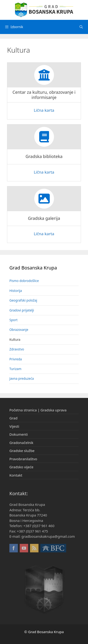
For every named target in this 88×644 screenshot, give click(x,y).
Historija (16, 291)
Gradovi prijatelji (22, 310)
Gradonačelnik (21, 443)
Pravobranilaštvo (23, 459)
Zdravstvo (17, 349)
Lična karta (44, 110)
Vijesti (14, 426)
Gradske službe (22, 451)
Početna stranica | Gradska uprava (38, 410)
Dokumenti (19, 434)
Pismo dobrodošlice (24, 281)
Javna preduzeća (22, 378)
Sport (13, 320)
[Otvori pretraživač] (81, 27)
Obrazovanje (19, 330)
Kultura (15, 339)
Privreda (16, 359)
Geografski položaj (23, 300)
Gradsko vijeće (21, 467)
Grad (13, 418)
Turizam (15, 369)
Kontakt (16, 475)
